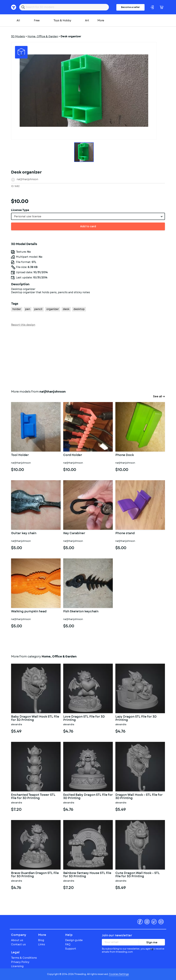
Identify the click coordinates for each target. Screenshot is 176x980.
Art (87, 20)
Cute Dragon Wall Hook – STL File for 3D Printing (138, 875)
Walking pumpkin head (29, 612)
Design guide (74, 940)
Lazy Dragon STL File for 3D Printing (136, 718)
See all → (159, 396)
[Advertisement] (88, 357)
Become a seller (130, 7)
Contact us (18, 944)
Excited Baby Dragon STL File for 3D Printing (88, 797)
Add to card (88, 226)
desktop (79, 309)
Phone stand (125, 533)
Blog (41, 940)
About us (17, 940)
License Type (20, 210)
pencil (38, 309)
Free (37, 20)
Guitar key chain (24, 533)
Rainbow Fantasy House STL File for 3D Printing (87, 875)
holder (17, 309)
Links (42, 944)
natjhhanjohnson (27, 179)
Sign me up (152, 943)
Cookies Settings (119, 974)
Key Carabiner (74, 533)
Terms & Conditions (24, 958)
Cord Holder (73, 455)
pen (28, 309)
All (18, 20)
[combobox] (88, 216)
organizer (53, 309)
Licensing (17, 966)
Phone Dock (125, 455)
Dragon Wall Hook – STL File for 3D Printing (139, 797)
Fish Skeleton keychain (81, 612)
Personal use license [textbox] (28, 216)
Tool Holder (20, 455)
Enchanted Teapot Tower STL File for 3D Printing (33, 797)
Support (71, 949)
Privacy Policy (20, 962)
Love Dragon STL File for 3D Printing (84, 718)
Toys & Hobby (62, 20)
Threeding (24, 922)
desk (66, 309)
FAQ (68, 944)
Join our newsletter (117, 935)
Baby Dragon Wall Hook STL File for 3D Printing (35, 718)
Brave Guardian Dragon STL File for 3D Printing (35, 875)
